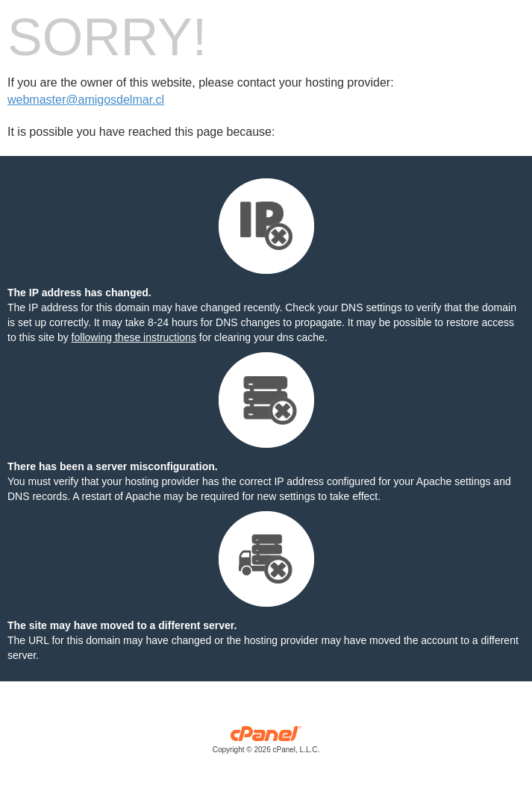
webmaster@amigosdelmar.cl (86, 100)
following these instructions (134, 337)
